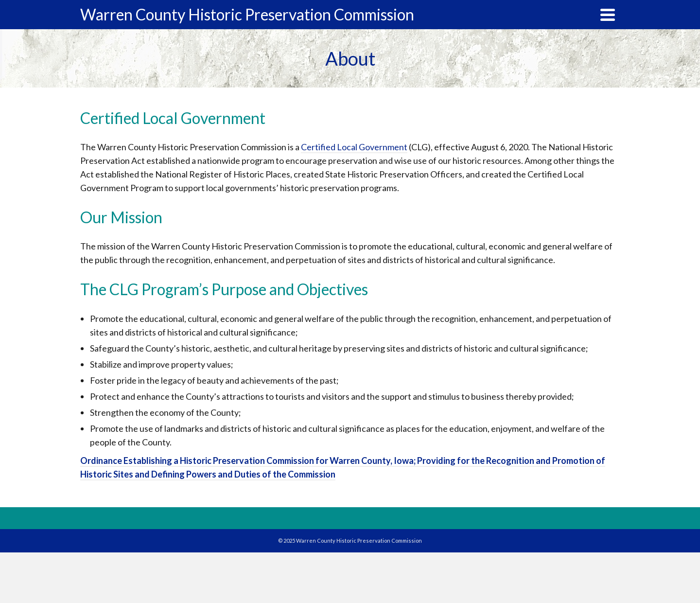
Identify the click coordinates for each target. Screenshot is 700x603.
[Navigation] (608, 15)
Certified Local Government (354, 147)
